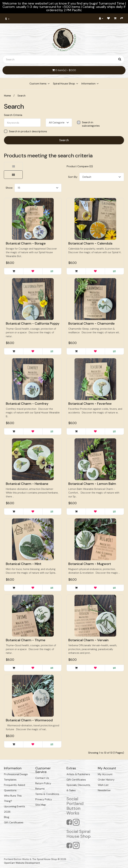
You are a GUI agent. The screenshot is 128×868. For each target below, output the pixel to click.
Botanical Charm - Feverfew (90, 404)
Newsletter (104, 790)
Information (88, 84)
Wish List (103, 785)
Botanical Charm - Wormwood (29, 720)
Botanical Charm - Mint (24, 564)
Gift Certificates (14, 822)
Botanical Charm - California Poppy (33, 323)
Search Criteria (13, 115)
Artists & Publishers (78, 774)
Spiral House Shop (64, 84)
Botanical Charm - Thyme (26, 640)
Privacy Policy (44, 799)
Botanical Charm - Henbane (27, 484)
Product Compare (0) (80, 166)
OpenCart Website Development (22, 863)
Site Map (41, 805)
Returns (40, 789)
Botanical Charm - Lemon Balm (92, 484)
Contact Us (42, 778)
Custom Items (38, 84)
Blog (7, 817)
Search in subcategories (88, 124)
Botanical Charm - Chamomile (91, 323)
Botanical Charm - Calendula (90, 243)
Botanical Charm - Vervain (88, 640)
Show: (9, 188)
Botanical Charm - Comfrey (27, 404)
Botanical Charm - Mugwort (90, 564)
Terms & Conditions (47, 794)
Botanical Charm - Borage (26, 243)
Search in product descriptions (25, 131)
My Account (105, 774)
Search (21, 96)
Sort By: (73, 177)
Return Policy (43, 783)
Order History (106, 780)
